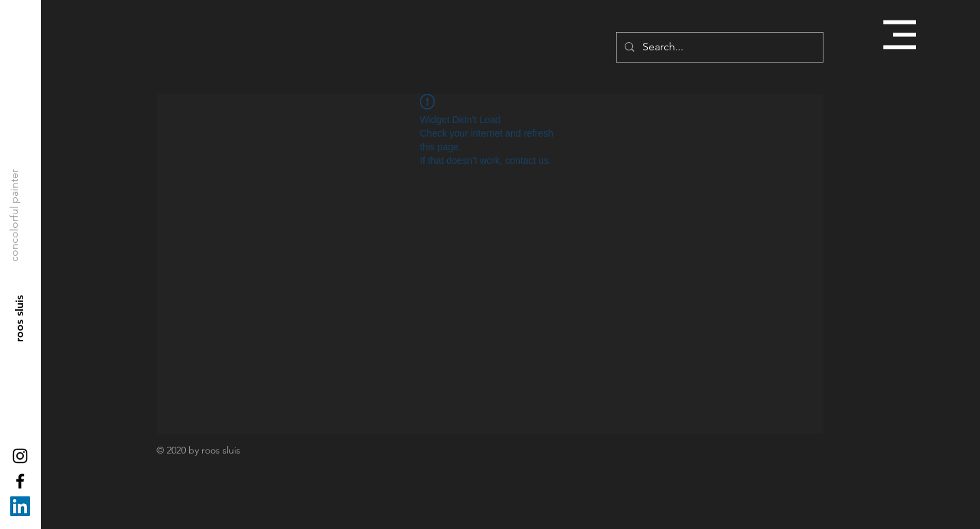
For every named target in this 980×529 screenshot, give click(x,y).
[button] (900, 35)
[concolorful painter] (14, 216)
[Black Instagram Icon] (20, 456)
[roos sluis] (20, 318)
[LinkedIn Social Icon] (20, 506)
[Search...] (718, 47)
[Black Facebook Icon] (20, 481)
